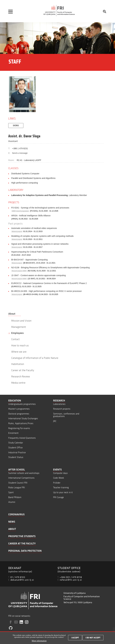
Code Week (59, 478)
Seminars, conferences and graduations (66, 415)
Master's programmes (19, 409)
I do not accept (93, 638)
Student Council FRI (18, 483)
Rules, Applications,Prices (21, 423)
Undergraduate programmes (22, 404)
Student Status (16, 457)
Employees (17, 333)
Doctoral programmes (19, 414)
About (12, 314)
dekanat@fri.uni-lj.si (22, 580)
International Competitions (21, 478)
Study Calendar (16, 443)
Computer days (60, 473)
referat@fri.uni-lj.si (71, 580)
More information (39, 641)
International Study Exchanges (23, 418)
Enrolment (13, 433)
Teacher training (61, 487)
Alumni (12, 502)
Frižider (57, 483)
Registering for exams (19, 428)
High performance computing (25, 183)
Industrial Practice (17, 452)
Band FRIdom (15, 497)
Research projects (62, 409)
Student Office (15, 448)
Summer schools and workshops (24, 473)
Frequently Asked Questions (22, 438)
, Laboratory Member (49, 195)
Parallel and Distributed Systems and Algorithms (33, 178)
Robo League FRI (17, 487)
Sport (11, 492)
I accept (75, 638)
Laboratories (59, 404)
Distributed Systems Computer (25, 174)
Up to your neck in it (63, 492)
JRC (55, 421)
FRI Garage (58, 497)
